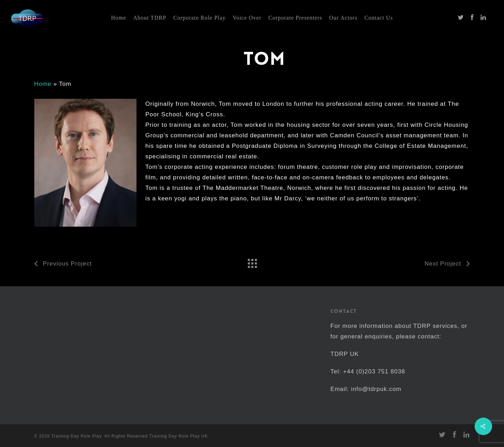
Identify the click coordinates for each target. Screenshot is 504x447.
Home (43, 84)
